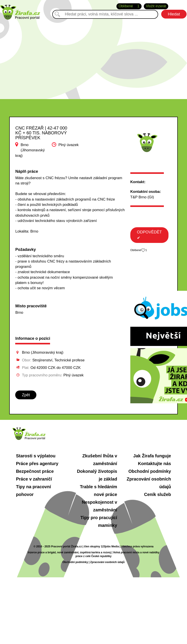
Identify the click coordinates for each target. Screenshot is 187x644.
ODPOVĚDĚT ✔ (149, 235)
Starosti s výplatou (36, 456)
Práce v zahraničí (34, 479)
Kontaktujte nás (154, 464)
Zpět (26, 395)
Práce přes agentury (37, 464)
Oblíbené (129, 6)
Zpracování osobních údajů (107, 562)
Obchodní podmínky (150, 471)
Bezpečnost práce (35, 471)
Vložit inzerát (156, 6)
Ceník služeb (157, 494)
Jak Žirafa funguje (152, 456)
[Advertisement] (93, 57)
